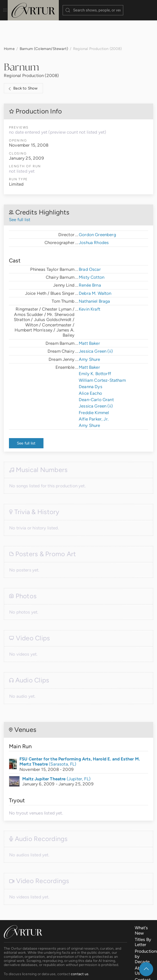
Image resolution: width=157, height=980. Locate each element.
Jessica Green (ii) (96, 326)
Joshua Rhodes (94, 217)
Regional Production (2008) (31, 50)
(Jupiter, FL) (56, 753)
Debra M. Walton (95, 268)
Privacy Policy (120, 972)
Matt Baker (89, 318)
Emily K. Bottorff (95, 348)
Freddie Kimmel (94, 387)
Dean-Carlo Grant (96, 374)
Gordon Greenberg (97, 209)
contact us (80, 948)
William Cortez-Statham (102, 355)
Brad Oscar (90, 244)
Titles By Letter (143, 917)
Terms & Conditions (84, 972)
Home (9, 23)
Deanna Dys (91, 361)
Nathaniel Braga (94, 276)
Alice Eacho (90, 368)
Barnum (21, 41)
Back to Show (22, 63)
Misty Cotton (92, 252)
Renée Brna (90, 260)
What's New (141, 905)
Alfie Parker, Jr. (94, 393)
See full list (20, 194)
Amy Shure (89, 334)
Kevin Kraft (89, 284)
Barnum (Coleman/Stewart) (44, 23)
